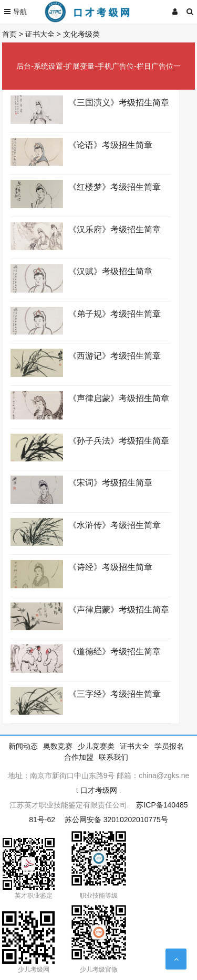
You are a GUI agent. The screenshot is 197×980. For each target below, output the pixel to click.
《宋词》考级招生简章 (110, 483)
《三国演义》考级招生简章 (120, 103)
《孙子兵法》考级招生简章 (119, 441)
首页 (9, 34)
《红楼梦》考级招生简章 (117, 187)
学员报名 (169, 746)
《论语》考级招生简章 (113, 145)
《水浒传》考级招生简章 (115, 525)
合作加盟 (79, 757)
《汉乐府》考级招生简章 (116, 229)
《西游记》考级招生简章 (115, 356)
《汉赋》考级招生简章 (113, 271)
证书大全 (40, 34)
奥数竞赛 (58, 746)
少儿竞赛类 (96, 746)
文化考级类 (81, 34)
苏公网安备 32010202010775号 (116, 820)
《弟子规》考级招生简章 (117, 314)
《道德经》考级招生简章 (117, 651)
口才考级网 (99, 790)
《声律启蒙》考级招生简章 (119, 398)
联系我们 (113, 757)
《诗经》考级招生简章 (110, 567)
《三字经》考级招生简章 (115, 694)
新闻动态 (23, 746)
